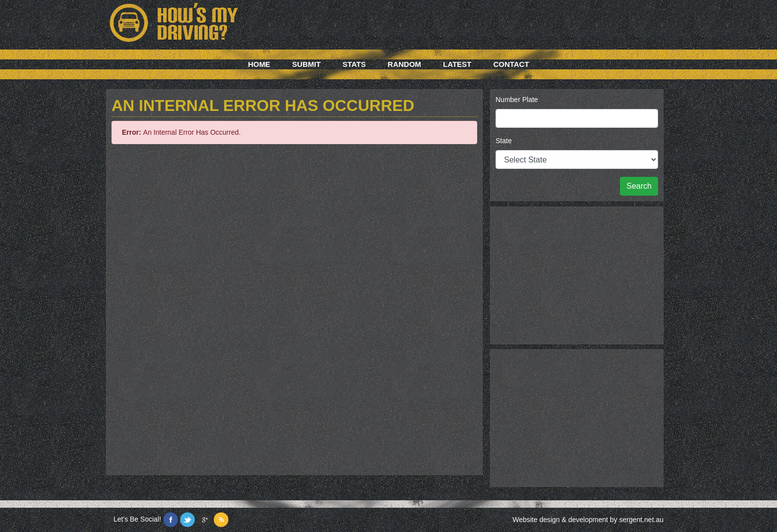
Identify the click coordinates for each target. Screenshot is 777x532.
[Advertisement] (577, 274)
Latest (457, 64)
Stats (354, 64)
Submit (307, 64)
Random (404, 64)
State (504, 141)
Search (639, 186)
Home (259, 64)
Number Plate (517, 100)
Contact (511, 64)
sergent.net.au (641, 520)
